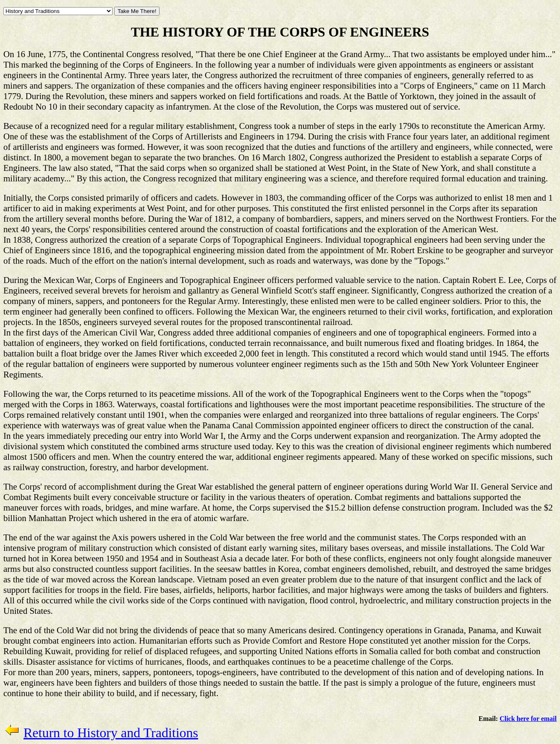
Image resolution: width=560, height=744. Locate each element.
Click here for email (528, 719)
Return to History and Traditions (111, 733)
